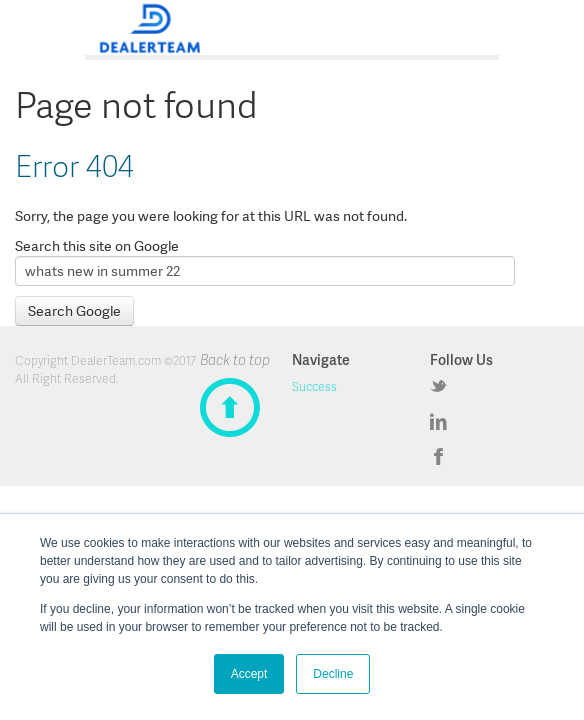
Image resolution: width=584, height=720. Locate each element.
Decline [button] (333, 674)
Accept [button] (249, 674)
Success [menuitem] (314, 386)
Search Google (74, 311)
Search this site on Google (97, 246)
